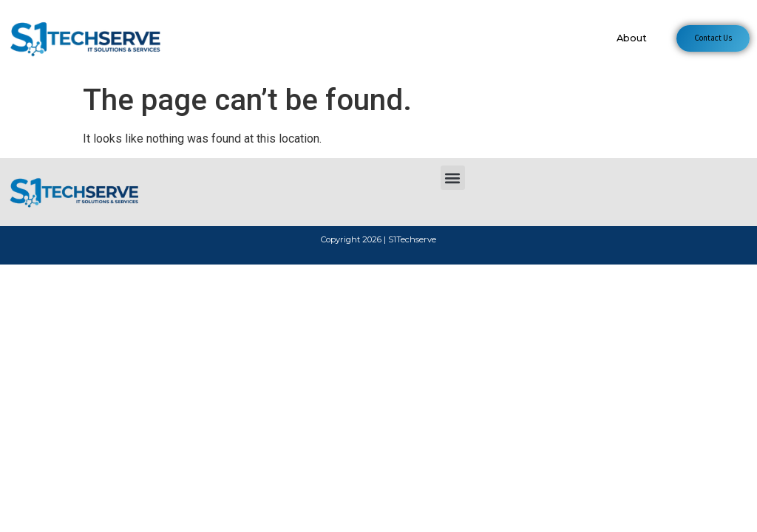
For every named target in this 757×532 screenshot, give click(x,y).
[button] (453, 178)
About (632, 38)
